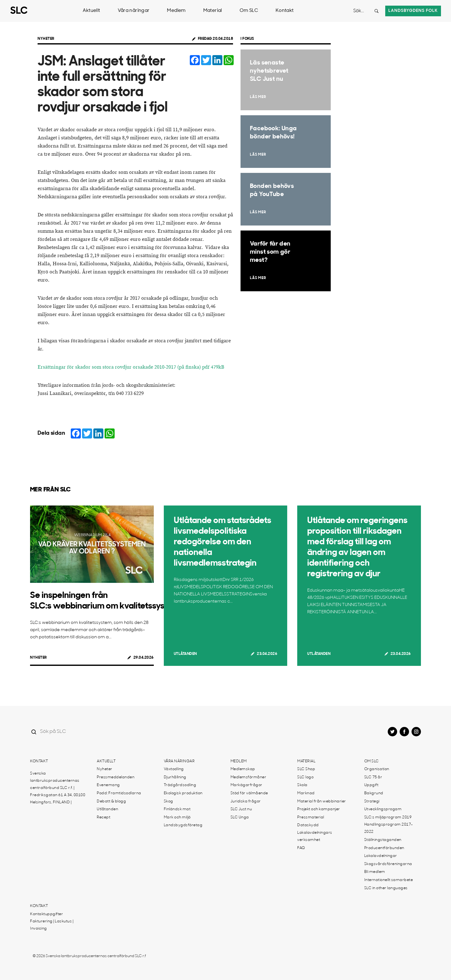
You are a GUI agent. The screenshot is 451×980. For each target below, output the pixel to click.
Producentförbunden (384, 848)
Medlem (176, 11)
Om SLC (249, 11)
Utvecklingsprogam (383, 809)
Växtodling (174, 769)
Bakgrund (374, 793)
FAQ (301, 848)
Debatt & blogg (111, 801)
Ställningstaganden (383, 840)
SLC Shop (306, 769)
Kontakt (285, 11)
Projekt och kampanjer (319, 809)
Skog (168, 801)
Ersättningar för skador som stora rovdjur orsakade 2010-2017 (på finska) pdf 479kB (131, 367)
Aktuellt (91, 11)
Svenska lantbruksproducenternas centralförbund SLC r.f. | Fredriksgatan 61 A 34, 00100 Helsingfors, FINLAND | (58, 788)
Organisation (377, 769)
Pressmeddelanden (116, 777)
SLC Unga (240, 817)
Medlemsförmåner (249, 777)
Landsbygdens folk (413, 11)
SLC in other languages (386, 888)
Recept (104, 817)
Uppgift (371, 785)
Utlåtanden (185, 654)
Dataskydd (308, 825)
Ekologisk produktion (183, 793)
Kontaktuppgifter (47, 914)
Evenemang (108, 785)
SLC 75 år (373, 777)
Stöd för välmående (249, 793)
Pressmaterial (311, 817)
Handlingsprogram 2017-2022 (389, 828)
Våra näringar (134, 11)
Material (213, 11)
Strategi (372, 801)
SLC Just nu (241, 809)
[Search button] (376, 11)
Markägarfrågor (246, 785)
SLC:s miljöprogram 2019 (388, 817)
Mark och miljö (177, 817)
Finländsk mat (177, 809)
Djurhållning (175, 777)
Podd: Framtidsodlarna (119, 793)
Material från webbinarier (322, 801)
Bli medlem (375, 872)
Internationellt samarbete (389, 880)
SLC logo (305, 777)
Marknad (306, 793)
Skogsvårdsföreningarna (388, 864)
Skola (302, 785)
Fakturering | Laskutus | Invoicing (52, 925)
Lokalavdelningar (381, 856)
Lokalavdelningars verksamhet (315, 836)
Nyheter (46, 39)
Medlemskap (243, 769)
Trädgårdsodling (180, 785)
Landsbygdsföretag (183, 825)
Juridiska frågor (246, 801)
